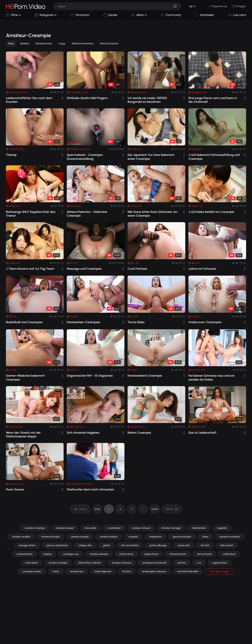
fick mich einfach (130, 545)
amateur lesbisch (109, 537)
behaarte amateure (230, 537)
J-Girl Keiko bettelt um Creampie (211, 212)
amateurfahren (25, 554)
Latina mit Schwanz (202, 269)
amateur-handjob (58, 563)
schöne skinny (126, 554)
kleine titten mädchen (90, 563)
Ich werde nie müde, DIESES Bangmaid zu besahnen (147, 100)
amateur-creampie (35, 528)
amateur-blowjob (99, 554)
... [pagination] (143, 509)
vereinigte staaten (32, 571)
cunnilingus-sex (71, 554)
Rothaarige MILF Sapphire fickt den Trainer (31, 214)
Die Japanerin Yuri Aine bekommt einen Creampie (151, 157)
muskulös (133, 537)
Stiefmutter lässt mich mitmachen (91, 489)
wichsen (181, 563)
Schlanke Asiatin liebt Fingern (87, 98)
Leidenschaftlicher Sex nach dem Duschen (29, 100)
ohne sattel (90, 528)
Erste (97, 509)
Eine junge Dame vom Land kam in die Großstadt (213, 100)
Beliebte (25, 44)
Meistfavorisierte (109, 44)
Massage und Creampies (84, 269)
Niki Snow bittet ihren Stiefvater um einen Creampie (152, 214)
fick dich (205, 545)
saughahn (222, 528)
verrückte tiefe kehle (188, 571)
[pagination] (80, 509)
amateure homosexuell (154, 563)
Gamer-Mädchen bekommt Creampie (25, 377)
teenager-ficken (27, 545)
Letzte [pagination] (155, 509)
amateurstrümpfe (51, 537)
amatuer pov (77, 571)
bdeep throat (151, 554)
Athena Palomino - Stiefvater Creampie (87, 214)
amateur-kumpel (65, 528)
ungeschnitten (220, 563)
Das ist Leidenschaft (202, 433)
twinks (56, 571)
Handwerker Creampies (83, 322)
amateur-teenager (171, 528)
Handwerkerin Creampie (145, 376)
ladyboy (48, 554)
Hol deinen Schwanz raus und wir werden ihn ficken (212, 377)
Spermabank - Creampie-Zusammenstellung (85, 157)
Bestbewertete (44, 44)
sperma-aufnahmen (57, 545)
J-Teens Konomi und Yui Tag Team (30, 269)
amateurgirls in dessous (154, 571)
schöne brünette (178, 554)
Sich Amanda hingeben (83, 433)
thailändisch (155, 537)
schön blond (31, 563)
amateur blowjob (80, 537)
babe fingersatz (103, 571)
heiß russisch (227, 545)
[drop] (62, 98)
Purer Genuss (15, 489)
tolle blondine (199, 528)
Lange (62, 44)
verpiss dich (184, 545)
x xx (199, 563)
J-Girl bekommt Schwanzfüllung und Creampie (214, 157)
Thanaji (11, 155)
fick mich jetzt (204, 554)
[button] (176, 6)
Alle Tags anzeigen (220, 571)
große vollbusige (158, 545)
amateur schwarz (141, 528)
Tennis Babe (136, 322)
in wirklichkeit (114, 528)
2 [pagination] (120, 509)
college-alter (85, 545)
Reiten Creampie (139, 433)
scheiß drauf (229, 554)
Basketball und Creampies (24, 322)
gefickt (107, 545)
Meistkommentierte (83, 44)
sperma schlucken (182, 537)
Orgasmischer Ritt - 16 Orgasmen (90, 376)
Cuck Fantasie (137, 269)
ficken (205, 537)
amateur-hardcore (122, 563)
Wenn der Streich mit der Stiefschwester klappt (23, 434)
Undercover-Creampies (205, 322)
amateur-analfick (21, 537)
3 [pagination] (132, 509)
